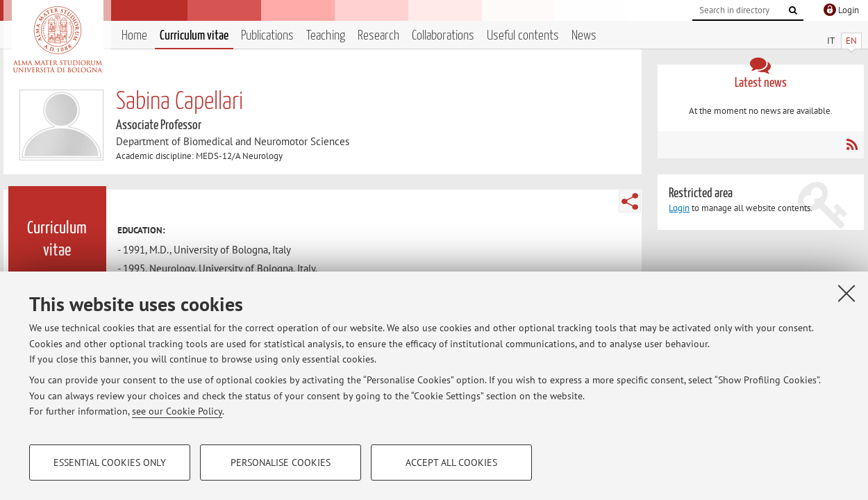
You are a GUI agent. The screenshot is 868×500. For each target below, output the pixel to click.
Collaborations (443, 36)
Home (134, 36)
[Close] (846, 293)
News (584, 36)
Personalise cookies (281, 462)
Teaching (326, 36)
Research (378, 36)
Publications (267, 36)
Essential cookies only (110, 462)
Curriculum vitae (194, 36)
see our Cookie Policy (177, 411)
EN (851, 41)
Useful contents (523, 36)
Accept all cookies (451, 462)
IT (831, 41)
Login (679, 208)
